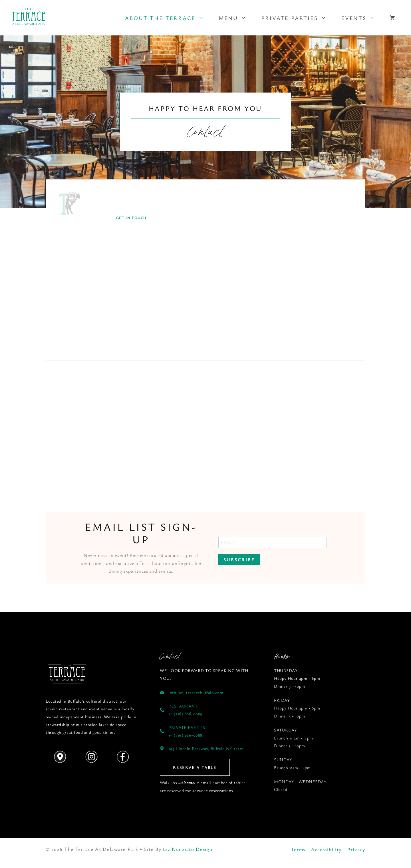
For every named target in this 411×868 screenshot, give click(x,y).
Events (362, 18)
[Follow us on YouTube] (67, 673)
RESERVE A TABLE (195, 767)
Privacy (356, 849)
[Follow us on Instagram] (91, 757)
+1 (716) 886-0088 (185, 735)
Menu (236, 18)
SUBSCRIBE (239, 560)
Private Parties (297, 18)
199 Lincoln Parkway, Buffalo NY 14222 (206, 748)
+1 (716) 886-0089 (186, 713)
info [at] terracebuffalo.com (196, 692)
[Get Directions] (60, 757)
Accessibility (326, 849)
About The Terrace (168, 18)
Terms (298, 849)
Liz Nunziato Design (188, 849)
